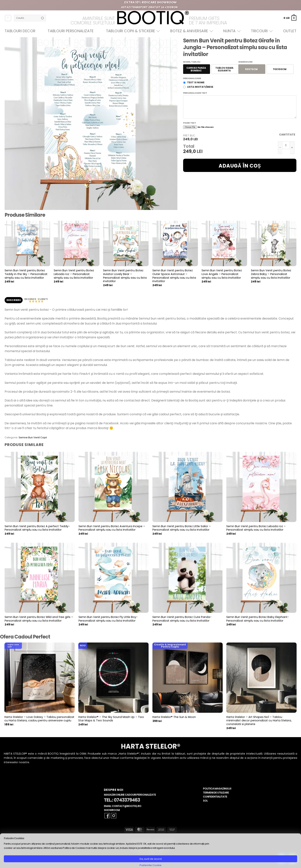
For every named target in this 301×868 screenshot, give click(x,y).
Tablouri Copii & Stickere (132, 31)
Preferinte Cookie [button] (150, 865)
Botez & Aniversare (191, 31)
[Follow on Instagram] (114, 816)
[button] (290, 18)
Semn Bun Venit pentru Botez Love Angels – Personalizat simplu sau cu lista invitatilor (222, 274)
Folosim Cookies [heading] (14, 838)
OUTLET (290, 31)
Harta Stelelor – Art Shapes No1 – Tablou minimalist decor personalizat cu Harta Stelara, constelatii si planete (259, 721)
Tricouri (261, 31)
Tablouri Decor (20, 31)
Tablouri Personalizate (71, 31)
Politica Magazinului (217, 789)
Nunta (231, 31)
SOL (205, 801)
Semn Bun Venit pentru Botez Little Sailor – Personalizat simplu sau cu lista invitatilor (182, 528)
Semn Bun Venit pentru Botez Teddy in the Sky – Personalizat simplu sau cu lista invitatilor (26, 274)
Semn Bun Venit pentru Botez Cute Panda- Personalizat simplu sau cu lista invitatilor (182, 619)
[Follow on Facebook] (107, 816)
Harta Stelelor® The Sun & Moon (174, 717)
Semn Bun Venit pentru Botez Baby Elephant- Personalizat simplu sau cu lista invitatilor (258, 619)
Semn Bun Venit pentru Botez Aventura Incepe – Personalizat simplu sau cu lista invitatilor (112, 528)
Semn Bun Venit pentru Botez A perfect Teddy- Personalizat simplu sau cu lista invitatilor (37, 528)
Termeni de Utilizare (216, 793)
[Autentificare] (8, 18)
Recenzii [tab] (31, 299)
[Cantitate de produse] (286, 145)
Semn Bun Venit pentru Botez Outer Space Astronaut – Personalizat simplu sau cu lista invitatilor (174, 276)
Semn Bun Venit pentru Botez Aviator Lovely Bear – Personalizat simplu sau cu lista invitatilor (125, 276)
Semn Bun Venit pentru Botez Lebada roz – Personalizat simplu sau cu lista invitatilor (74, 274)
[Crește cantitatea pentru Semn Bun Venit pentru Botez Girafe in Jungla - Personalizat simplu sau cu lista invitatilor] (292, 148)
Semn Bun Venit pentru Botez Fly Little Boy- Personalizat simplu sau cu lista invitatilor (108, 619)
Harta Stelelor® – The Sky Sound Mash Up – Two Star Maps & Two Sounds (111, 719)
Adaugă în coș (240, 166)
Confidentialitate (215, 797)
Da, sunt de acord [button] (151, 859)
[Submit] (42, 18)
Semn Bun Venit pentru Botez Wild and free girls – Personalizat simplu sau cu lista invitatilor (39, 619)
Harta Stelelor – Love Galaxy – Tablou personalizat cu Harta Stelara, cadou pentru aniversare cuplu (39, 719)
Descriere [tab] (14, 300)
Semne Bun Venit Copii (33, 437)
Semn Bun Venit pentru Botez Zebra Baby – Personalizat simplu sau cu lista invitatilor (271, 274)
